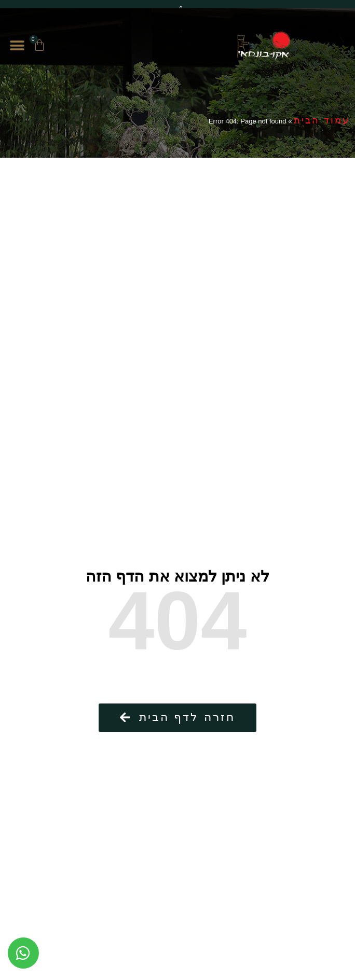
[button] (17, 46)
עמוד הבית (322, 120)
